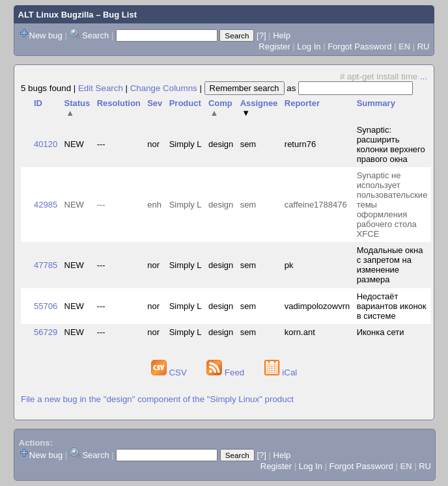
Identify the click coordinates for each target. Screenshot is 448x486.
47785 (46, 265)
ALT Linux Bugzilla (56, 15)
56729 (46, 332)
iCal (281, 372)
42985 (46, 205)
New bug (46, 35)
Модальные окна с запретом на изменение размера (390, 265)
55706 (46, 306)
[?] (261, 35)
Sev (155, 103)
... (424, 76)
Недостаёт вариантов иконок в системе (392, 306)
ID (38, 103)
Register (274, 47)
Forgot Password (359, 47)
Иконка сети (381, 332)
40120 (46, 144)
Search (95, 35)
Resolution (119, 103)
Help (282, 35)
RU (424, 47)
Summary (376, 103)
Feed (227, 372)
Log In (309, 47)
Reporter (302, 103)
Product (185, 103)
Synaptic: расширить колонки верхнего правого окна (391, 144)
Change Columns (164, 88)
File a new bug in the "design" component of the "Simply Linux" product (157, 399)
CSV (170, 372)
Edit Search (101, 88)
